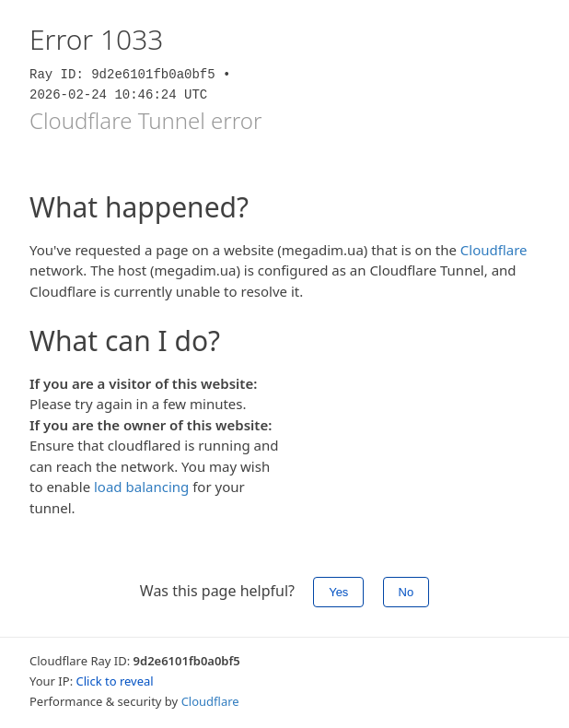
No (406, 592)
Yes (338, 592)
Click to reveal (115, 681)
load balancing (141, 487)
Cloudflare (494, 250)
